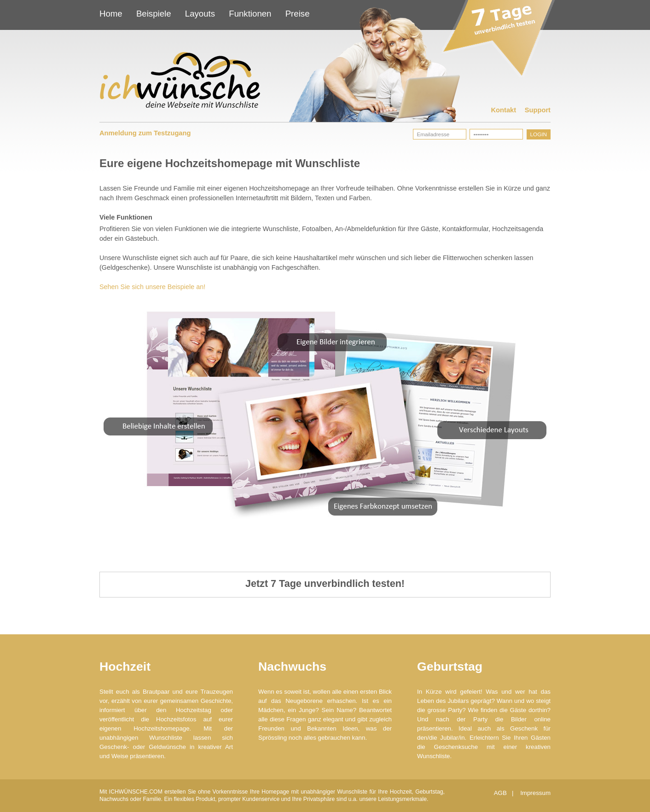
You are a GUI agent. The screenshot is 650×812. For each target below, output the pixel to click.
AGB (501, 793)
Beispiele (154, 14)
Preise (298, 14)
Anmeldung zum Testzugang (145, 133)
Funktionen (250, 14)
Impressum (535, 793)
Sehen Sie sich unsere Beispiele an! (152, 287)
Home (111, 14)
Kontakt (504, 110)
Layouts (200, 14)
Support (538, 110)
